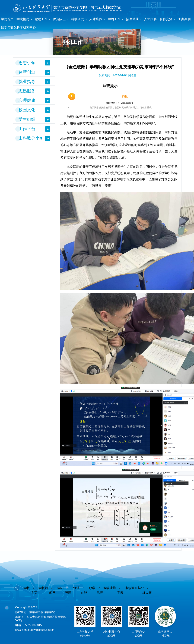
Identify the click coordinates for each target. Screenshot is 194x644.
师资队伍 (59, 19)
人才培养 (96, 19)
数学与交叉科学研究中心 (18, 27)
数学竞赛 (96, 587)
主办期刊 (184, 19)
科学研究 (78, 19)
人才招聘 (150, 19)
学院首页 (7, 19)
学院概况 (23, 19)
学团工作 (114, 19)
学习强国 (64, 587)
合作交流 (166, 19)
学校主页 (31, 587)
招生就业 (132, 19)
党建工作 (41, 19)
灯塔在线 (80, 587)
